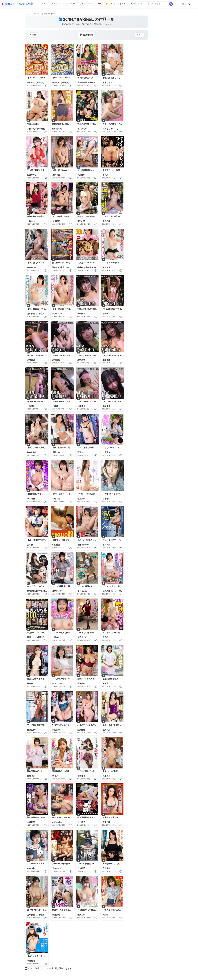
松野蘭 (46, 591)
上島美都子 (82, 83)
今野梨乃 (31, 961)
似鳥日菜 (106, 730)
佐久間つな (57, 129)
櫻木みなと (124, 591)
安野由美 (81, 221)
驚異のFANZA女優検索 (18, 4)
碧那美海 (56, 915)
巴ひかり (115, 591)
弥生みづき (32, 267)
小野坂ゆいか (83, 545)
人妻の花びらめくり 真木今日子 (66, 170)
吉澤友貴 (106, 545)
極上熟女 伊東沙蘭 (110, 817)
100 (90, 4)
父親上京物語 (33, 124)
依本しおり (107, 83)
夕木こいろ (57, 683)
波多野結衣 (82, 730)
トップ (28, 14)
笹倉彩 (30, 683)
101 (72, 4)
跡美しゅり (99, 267)
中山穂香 (56, 545)
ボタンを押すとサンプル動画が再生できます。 (51, 968)
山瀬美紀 (81, 683)
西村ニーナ (32, 637)
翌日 (139, 35)
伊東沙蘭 (106, 822)
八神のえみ (32, 129)
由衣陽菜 (31, 591)
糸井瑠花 (56, 221)
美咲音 (30, 545)
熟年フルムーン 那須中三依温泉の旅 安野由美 (97, 216)
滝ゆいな (56, 267)
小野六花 (56, 499)
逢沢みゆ (106, 221)
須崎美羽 (81, 314)
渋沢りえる (82, 637)
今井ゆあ (81, 267)
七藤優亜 (106, 360)
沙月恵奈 (106, 452)
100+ (61, 4)
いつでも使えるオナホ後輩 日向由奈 (68, 725)
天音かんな (57, 868)
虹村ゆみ (31, 776)
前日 (34, 35)
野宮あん (81, 452)
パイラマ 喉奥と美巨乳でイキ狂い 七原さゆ (71, 633)
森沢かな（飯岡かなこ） (38, 83)
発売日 (127, 4)
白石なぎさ (57, 822)
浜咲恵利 (41, 129)
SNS (138, 4)
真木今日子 (57, 175)
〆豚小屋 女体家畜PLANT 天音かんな (68, 864)
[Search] (159, 4)
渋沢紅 (105, 637)
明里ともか (65, 267)
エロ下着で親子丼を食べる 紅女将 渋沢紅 (120, 633)
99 (50, 4)
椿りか (55, 776)
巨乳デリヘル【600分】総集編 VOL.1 (43, 633)
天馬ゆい (81, 175)
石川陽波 (81, 868)
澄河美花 (106, 267)
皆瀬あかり (32, 730)
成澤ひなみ (42, 637)
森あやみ (39, 591)
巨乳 (100, 4)
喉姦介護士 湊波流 (110, 679)
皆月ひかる (32, 175)
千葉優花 (81, 776)
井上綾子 (81, 822)
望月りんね (82, 591)
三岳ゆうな (92, 83)
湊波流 (105, 683)
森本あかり (57, 591)
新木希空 (106, 499)
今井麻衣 (89, 267)
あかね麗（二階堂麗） (37, 314)
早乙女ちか (82, 129)
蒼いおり (115, 129)
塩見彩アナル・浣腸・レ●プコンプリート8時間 (123, 170)
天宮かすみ (57, 314)
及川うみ (106, 129)
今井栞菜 (81, 499)
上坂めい (31, 221)
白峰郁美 (31, 822)
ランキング (113, 4)
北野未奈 (56, 452)
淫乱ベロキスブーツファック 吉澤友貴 (119, 540)
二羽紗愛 (106, 591)
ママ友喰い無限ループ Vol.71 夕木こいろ (70, 679)
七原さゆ (56, 637)
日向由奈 (56, 730)
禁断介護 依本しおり (111, 78)
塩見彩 (105, 175)
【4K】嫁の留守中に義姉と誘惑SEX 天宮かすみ (73, 309)
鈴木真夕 (106, 776)
